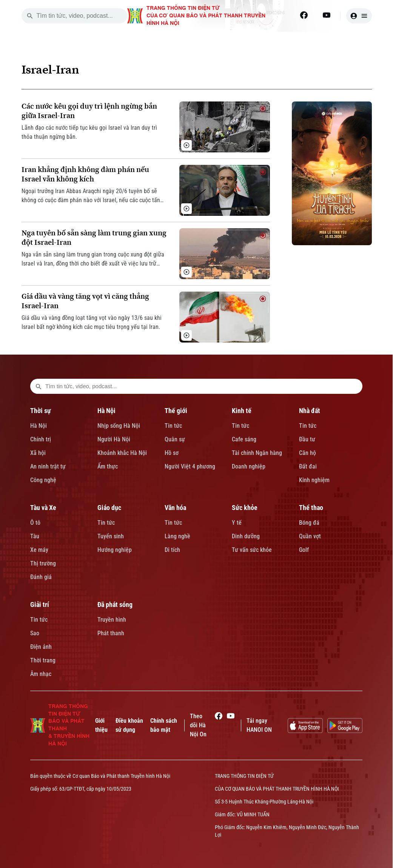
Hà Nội (39, 426)
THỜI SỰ (113, 41)
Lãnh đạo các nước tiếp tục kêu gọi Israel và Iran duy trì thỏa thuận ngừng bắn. (89, 132)
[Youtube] (327, 15)
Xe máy (39, 550)
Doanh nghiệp (249, 466)
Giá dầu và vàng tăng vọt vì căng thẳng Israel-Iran (85, 301)
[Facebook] (304, 15)
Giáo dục (109, 508)
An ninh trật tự (48, 466)
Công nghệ (43, 480)
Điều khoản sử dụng (129, 725)
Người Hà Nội (114, 439)
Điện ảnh (41, 647)
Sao (35, 633)
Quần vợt (310, 536)
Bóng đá (309, 523)
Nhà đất (310, 411)
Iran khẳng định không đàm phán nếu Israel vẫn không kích (85, 174)
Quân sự (175, 439)
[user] (359, 16)
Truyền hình (112, 620)
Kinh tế (242, 411)
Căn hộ (307, 453)
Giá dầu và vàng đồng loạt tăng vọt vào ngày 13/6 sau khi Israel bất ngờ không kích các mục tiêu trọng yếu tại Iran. (92, 322)
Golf (304, 550)
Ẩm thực (108, 466)
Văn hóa (175, 508)
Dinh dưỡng (246, 536)
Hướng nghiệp (115, 550)
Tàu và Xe (43, 508)
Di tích (172, 550)
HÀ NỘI (155, 41)
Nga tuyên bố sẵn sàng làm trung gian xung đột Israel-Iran (94, 238)
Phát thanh (111, 633)
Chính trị (41, 439)
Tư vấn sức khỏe (252, 550)
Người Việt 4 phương (190, 466)
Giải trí (40, 605)
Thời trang (43, 660)
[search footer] (39, 386)
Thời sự (41, 411)
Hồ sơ (172, 453)
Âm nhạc (41, 674)
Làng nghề (177, 536)
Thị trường (43, 563)
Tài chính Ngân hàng (257, 453)
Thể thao (311, 508)
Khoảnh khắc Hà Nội (122, 453)
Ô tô (35, 523)
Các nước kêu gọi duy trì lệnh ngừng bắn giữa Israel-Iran (89, 111)
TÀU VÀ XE (330, 41)
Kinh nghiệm (314, 480)
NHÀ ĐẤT (283, 41)
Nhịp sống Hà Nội (119, 426)
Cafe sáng (244, 439)
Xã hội (38, 453)
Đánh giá (41, 577)
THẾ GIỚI (197, 41)
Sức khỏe (245, 508)
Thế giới (176, 411)
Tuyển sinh (111, 536)
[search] (30, 16)
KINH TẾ (240, 41)
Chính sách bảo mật (164, 725)
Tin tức (173, 426)
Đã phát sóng (115, 605)
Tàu (35, 536)
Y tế (237, 523)
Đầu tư (307, 439)
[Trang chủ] (77, 41)
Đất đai (308, 466)
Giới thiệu (101, 725)
